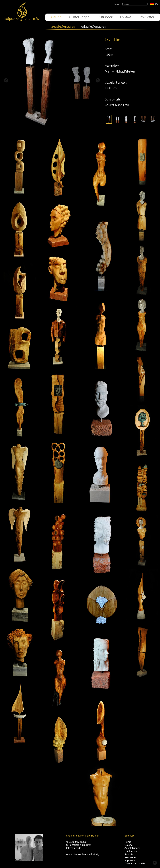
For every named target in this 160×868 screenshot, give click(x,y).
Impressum (131, 860)
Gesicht (109, 105)
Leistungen (105, 17)
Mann (119, 105)
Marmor (110, 71)
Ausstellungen (79, 17)
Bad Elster (111, 88)
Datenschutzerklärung (137, 863)
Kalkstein (130, 71)
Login (117, 4)
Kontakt (126, 17)
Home (128, 842)
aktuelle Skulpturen (63, 27)
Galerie (56, 17)
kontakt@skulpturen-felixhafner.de (79, 846)
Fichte (119, 71)
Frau (126, 105)
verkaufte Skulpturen (93, 27)
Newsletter (146, 17)
